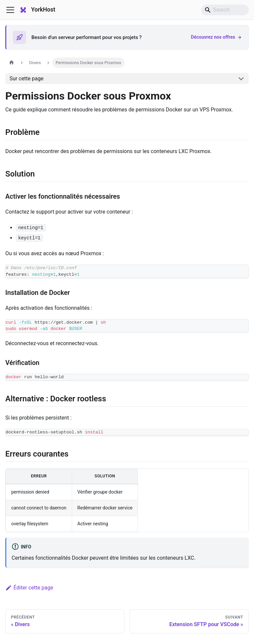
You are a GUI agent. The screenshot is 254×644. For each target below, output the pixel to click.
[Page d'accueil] (12, 63)
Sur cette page (27, 79)
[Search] (225, 10)
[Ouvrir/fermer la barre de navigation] (10, 10)
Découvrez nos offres (216, 37)
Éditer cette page (29, 588)
